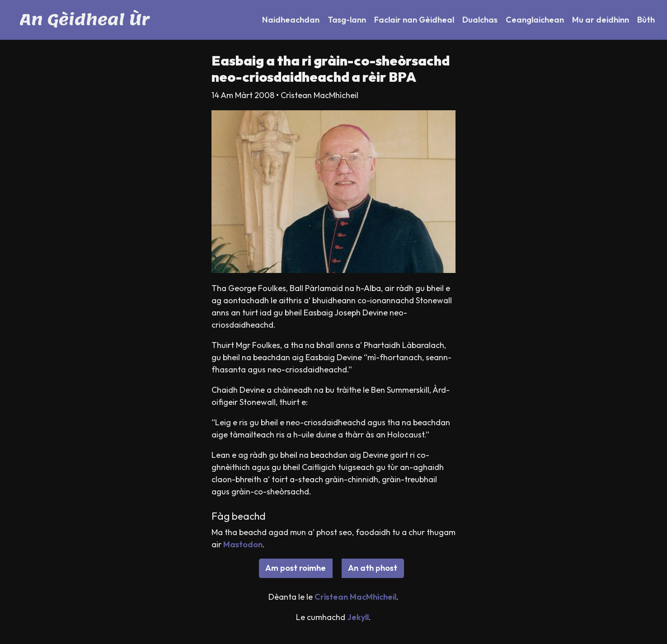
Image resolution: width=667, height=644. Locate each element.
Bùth (646, 20)
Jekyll (358, 617)
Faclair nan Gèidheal (414, 20)
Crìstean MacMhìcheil (355, 597)
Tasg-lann (347, 20)
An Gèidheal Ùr (85, 20)
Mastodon (243, 544)
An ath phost (373, 568)
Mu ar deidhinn (601, 20)
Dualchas (480, 20)
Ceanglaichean (535, 20)
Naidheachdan (291, 20)
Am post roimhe (296, 568)
